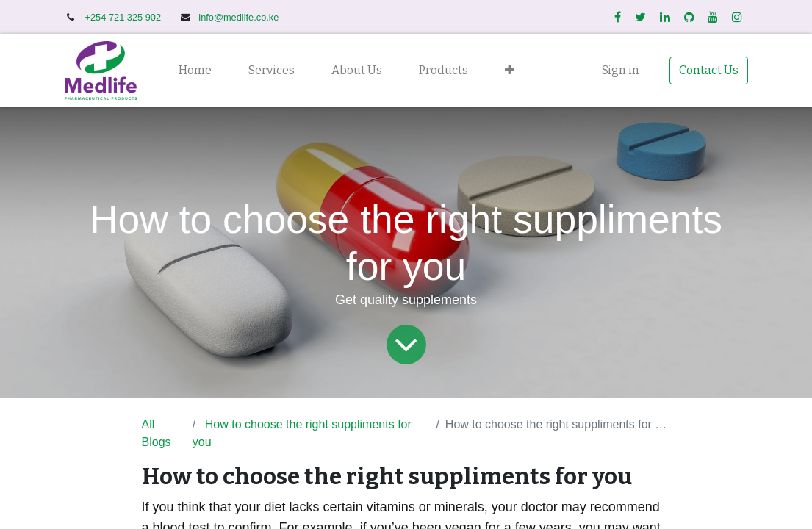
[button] (510, 71)
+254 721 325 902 (125, 17)
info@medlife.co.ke (238, 17)
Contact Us (709, 70)
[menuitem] (195, 71)
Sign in (621, 70)
